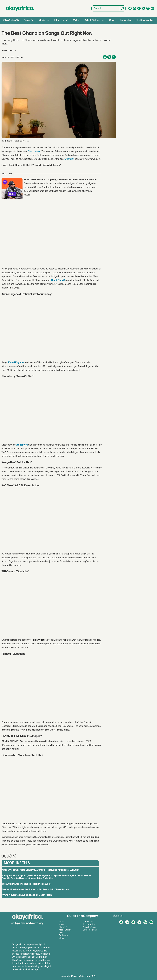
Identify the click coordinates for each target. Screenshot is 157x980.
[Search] (122, 8)
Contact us (88, 922)
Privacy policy (89, 924)
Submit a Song (89, 927)
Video (76, 20)
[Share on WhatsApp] (114, 57)
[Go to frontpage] (20, 8)
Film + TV (59, 20)
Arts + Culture (92, 20)
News (27, 20)
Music (42, 20)
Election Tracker (145, 20)
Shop (112, 20)
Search (92, 6)
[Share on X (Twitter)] (109, 57)
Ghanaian (70, 159)
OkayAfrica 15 (11, 20)
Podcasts (125, 20)
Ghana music (34, 152)
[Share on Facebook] (105, 57)
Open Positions (90, 930)
